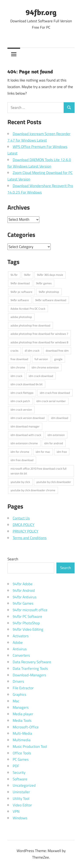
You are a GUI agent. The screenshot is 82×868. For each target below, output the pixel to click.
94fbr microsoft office (30, 610)
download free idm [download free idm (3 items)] (57, 351)
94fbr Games (23, 603)
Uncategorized (24, 785)
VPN (16, 811)
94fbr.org (41, 12)
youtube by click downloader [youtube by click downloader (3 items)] (54, 482)
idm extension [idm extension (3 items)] (56, 435)
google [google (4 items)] (58, 359)
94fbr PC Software (27, 616)
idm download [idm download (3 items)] (60, 418)
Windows (20, 818)
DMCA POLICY (24, 525)
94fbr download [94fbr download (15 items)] (20, 283)
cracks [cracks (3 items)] (14, 351)
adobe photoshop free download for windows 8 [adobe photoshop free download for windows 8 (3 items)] (39, 342)
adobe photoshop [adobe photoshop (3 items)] (21, 317)
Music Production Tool (30, 746)
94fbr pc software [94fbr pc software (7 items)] (21, 292)
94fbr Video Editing (28, 629)
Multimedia (22, 740)
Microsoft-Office (26, 727)
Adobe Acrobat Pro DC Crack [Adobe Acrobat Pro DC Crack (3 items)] (28, 309)
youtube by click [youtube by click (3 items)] (20, 482)
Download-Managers (29, 675)
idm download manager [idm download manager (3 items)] (25, 426)
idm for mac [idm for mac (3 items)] (43, 452)
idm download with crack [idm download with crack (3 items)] (26, 435)
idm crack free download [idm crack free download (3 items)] (55, 393)
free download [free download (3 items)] (19, 359)
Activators (21, 636)
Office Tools (22, 753)
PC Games (21, 759)
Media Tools (22, 720)
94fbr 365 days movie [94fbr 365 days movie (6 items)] (50, 275)
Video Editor (22, 805)
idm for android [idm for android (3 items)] (54, 443)
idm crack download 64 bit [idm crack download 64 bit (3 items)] (27, 384)
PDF (16, 766)
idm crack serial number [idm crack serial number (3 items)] (51, 401)
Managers (21, 707)
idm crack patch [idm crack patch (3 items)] (20, 401)
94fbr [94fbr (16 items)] (27, 275)
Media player (23, 714)
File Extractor (23, 688)
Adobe (18, 642)
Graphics (19, 694)
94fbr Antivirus (25, 597)
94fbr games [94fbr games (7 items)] (44, 283)
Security (19, 773)
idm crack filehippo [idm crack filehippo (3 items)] (22, 393)
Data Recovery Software (32, 662)
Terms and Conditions (30, 538)
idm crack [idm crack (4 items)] (16, 376)
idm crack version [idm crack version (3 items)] (21, 410)
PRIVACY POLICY (25, 531)
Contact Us (21, 518)
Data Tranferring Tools (30, 668)
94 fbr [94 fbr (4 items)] (14, 275)
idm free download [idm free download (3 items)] (22, 460)
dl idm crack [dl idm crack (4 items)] (32, 351)
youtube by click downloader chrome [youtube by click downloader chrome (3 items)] (33, 490)
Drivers (18, 681)
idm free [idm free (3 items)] (62, 452)
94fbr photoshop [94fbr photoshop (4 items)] (49, 292)
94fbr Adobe (23, 584)
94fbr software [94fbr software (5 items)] (20, 300)
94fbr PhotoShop (26, 623)
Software (20, 779)
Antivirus (20, 649)
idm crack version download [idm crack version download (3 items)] (28, 418)
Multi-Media (22, 733)
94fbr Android (24, 590)
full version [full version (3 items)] (41, 359)
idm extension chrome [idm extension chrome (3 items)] (24, 443)
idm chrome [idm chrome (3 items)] (18, 367)
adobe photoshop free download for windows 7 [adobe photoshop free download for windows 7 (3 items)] (39, 334)
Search (13, 559)
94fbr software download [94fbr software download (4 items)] (51, 300)
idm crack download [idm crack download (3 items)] (41, 376)
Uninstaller (21, 792)
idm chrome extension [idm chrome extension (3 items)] (45, 367)
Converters (21, 655)
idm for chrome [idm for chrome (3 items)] (20, 452)
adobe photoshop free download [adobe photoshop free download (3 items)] (30, 325)
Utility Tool (21, 799)
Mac (16, 701)
